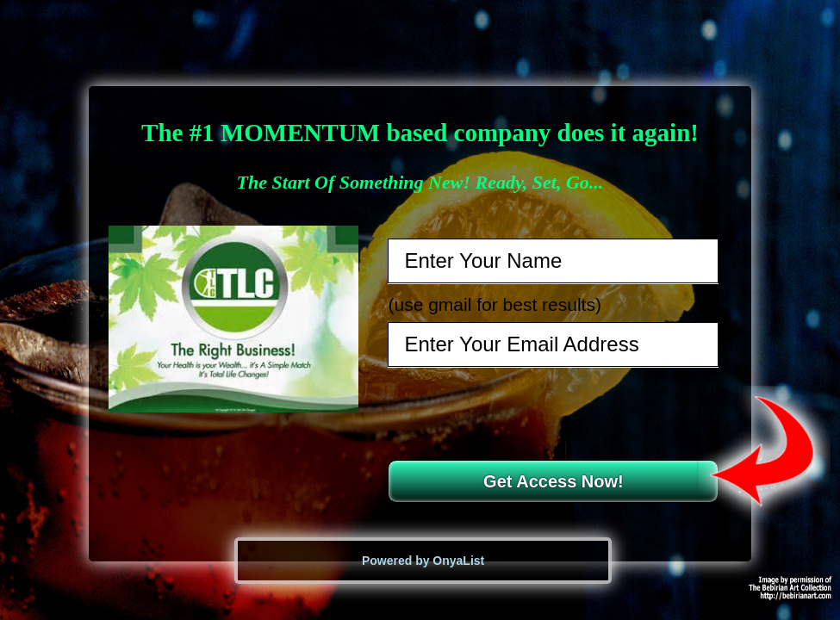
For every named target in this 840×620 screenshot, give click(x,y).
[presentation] (555, 413)
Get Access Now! (554, 481)
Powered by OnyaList (423, 561)
